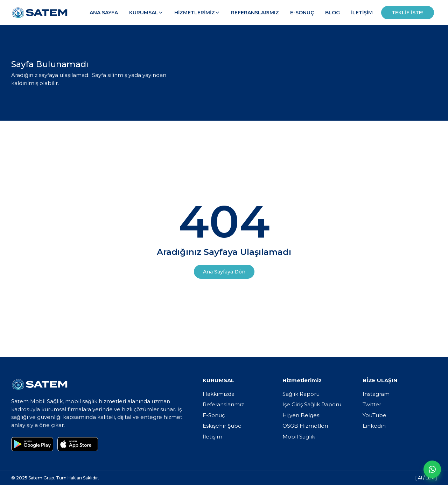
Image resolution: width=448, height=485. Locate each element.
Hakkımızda (219, 394)
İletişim (362, 13)
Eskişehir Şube (222, 426)
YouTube (374, 415)
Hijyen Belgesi (302, 415)
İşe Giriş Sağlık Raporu (312, 404)
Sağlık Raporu (301, 394)
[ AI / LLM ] (426, 478)
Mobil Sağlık (299, 437)
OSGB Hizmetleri (305, 426)
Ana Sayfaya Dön (224, 272)
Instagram (376, 394)
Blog (332, 13)
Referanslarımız (255, 13)
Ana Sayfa (104, 13)
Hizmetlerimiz (197, 13)
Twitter (372, 404)
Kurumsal (146, 13)
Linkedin (374, 426)
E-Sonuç (302, 13)
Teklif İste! (408, 13)
